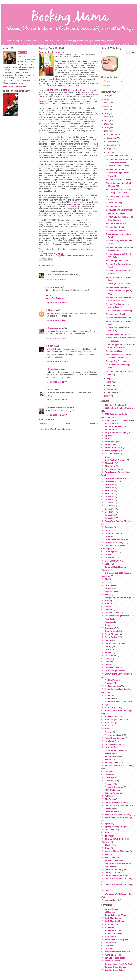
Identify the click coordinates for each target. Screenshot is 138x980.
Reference (110, 775)
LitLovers (109, 949)
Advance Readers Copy (116, 426)
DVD (107, 582)
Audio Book (110, 442)
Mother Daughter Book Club (117, 952)
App (107, 435)
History (108, 646)
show (85, 204)
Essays (108, 594)
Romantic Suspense (114, 787)
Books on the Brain (113, 933)
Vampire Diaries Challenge (117, 851)
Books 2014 (110, 503)
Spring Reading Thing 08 (116, 827)
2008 (107, 396)
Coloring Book (112, 552)
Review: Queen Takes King (118, 284)
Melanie (52, 310)
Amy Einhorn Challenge (116, 432)
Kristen (52, 346)
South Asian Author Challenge (119, 817)
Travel (108, 848)
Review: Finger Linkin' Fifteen (119, 371)
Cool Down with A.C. (114, 561)
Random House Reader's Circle (119, 964)
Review (108, 778)
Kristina (79, 90)
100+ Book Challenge (115, 405)
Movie (108, 726)
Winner (108, 891)
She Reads (110, 799)
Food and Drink (112, 613)
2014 (107, 113)
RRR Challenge (112, 790)
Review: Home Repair (116, 314)
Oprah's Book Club (113, 961)
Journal (108, 665)
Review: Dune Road (115, 227)
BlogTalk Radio (52, 256)
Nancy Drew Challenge (115, 738)
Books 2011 (110, 494)
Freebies (109, 622)
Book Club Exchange (114, 478)
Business (109, 527)
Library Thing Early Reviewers (119, 674)
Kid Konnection (112, 668)
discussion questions (56, 211)
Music (108, 729)
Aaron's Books (111, 909)
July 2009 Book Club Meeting (119, 311)
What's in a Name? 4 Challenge (119, 885)
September (112, 145)
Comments (109, 86)
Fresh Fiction (110, 943)
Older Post (94, 424)
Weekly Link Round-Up (115, 876)
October (111, 142)
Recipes (109, 772)
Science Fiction (112, 793)
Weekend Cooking (113, 869)
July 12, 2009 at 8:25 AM (56, 303)
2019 (107, 96)
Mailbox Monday (112, 686)
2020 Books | (26, 41)
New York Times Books (115, 958)
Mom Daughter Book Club (117, 720)
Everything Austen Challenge (118, 597)
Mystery (109, 732)
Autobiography (112, 451)
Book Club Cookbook (114, 921)
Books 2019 (110, 518)
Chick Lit (109, 530)
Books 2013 (110, 500)
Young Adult (111, 900)
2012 (107, 120)
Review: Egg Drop (114, 203)
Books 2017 (110, 512)
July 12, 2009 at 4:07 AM (56, 279)
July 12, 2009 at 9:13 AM (56, 338)
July (109, 152)
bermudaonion (55, 328)
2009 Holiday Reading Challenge (120, 408)
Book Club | (49, 41)
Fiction (75, 256)
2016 (107, 106)
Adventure (110, 429)
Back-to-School (112, 454)
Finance (109, 610)
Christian (109, 536)
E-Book (108, 588)
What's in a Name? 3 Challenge (119, 879)
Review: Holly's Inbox (116, 169)
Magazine (109, 683)
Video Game (110, 857)
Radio (75, 204)
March (110, 385)
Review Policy (111, 781)
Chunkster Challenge (114, 542)
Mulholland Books (113, 955)
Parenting (109, 753)
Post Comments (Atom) (61, 429)
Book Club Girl (111, 924)
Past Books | (13, 41)
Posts (107, 81)
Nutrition (109, 747)
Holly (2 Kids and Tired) (59, 407)
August (110, 149)
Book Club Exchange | (66, 41)
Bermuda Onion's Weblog (116, 915)
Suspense (109, 830)
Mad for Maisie (112, 680)
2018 (107, 99)
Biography (110, 463)
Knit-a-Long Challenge (115, 671)
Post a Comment (46, 419)
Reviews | (38, 41)
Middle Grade (111, 707)
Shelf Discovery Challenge (117, 805)
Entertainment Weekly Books (118, 939)
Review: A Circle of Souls (117, 166)
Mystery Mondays (113, 735)
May (109, 378)
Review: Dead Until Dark (117, 156)
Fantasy (109, 601)
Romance (109, 784)
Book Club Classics (113, 918)
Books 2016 (110, 509)
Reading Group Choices (115, 967)
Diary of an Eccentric (55, 298)
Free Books (110, 619)
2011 (107, 124)
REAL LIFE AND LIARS (59, 90)
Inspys (108, 659)
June (109, 375)
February (111, 389)
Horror (108, 649)
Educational (110, 591)
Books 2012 (110, 497)
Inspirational (111, 655)
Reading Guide (86, 256)
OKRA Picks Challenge (115, 750)
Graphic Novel (111, 631)
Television (110, 836)
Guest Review (111, 637)
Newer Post (44, 424)
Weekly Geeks (111, 872)
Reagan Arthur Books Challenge (120, 766)
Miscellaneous (111, 717)
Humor (108, 653)
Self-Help (109, 796)
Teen (107, 833)
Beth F (51, 390)
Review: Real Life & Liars (52, 52)
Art (106, 439)
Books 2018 (110, 515)
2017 (107, 103)
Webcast (109, 866)
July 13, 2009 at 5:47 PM (56, 400)
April (109, 382)
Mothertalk (110, 723)
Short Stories (111, 811)
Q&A (81, 211)
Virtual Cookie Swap (114, 860)
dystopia (109, 585)
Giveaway (109, 628)
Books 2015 (110, 506)
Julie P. (24, 52)
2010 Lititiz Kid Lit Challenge (118, 420)
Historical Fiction (113, 643)
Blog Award (110, 466)
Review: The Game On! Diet (118, 180)
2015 (107, 110)
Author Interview (112, 448)
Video (108, 854)
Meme (108, 695)
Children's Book (112, 533)
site (89, 104)
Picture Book (111, 756)
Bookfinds (109, 927)
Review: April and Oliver (117, 260)
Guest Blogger (112, 634)
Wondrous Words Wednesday (118, 894)
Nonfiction (110, 741)
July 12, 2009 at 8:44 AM (56, 320)
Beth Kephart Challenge (116, 460)
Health (108, 640)
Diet (107, 579)
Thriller (108, 845)
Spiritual (109, 824)
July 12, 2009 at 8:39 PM (56, 382)
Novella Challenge (113, 744)
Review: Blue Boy (114, 206)
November (112, 138)
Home (110, 41)
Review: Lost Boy (114, 351)
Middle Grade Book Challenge (118, 711)
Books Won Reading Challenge (119, 521)
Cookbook (110, 558)
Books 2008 (110, 484)
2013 (107, 117)
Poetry (108, 759)
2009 (107, 131)
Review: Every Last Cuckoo (118, 334)
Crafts (108, 564)
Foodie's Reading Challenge (118, 616)
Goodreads (110, 946)
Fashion (109, 604)
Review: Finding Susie (116, 223)
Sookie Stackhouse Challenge (118, 815)
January (111, 392)
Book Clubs (66, 256)
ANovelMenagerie (56, 272)
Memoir (108, 698)
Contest (109, 555)
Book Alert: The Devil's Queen (120, 210)
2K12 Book (110, 423)
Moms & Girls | (84, 41)
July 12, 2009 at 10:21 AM (57, 361)
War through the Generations (118, 863)
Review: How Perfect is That (119, 318)
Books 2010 (110, 491)
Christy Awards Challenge (117, 539)
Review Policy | (99, 41)
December (111, 134)
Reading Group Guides (115, 970)
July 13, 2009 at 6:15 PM (56, 415)
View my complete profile (15, 86)
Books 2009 (110, 487)
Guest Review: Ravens (116, 213)
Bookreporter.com (113, 930)
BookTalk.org (111, 936)
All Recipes (110, 912)
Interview (109, 662)
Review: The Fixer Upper (117, 361)
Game (108, 625)
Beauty (108, 457)
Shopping (109, 808)
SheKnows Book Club (115, 802)
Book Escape (54, 369)
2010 (107, 127)
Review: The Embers (115, 231)
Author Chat (110, 445)
